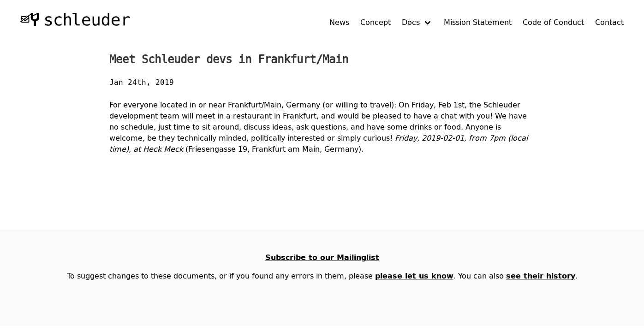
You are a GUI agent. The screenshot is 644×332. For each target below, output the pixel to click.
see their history (541, 276)
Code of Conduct (553, 22)
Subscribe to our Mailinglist (322, 257)
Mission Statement (478, 22)
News (339, 22)
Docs (411, 22)
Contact (609, 22)
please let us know (414, 276)
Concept (376, 22)
